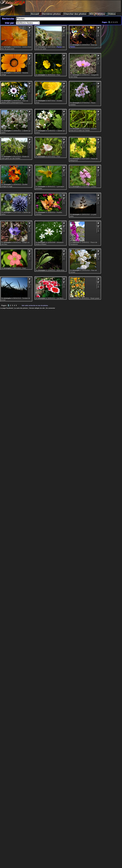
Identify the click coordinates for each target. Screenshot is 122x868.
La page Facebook (7, 308)
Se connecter (51, 308)
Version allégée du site (37, 308)
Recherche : (9, 19)
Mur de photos (97, 14)
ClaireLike (76, 242)
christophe (7, 47)
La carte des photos (21, 308)
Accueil (35, 14)
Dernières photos (52, 14)
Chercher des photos (75, 14)
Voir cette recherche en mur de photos (35, 306)
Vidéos (112, 14)
